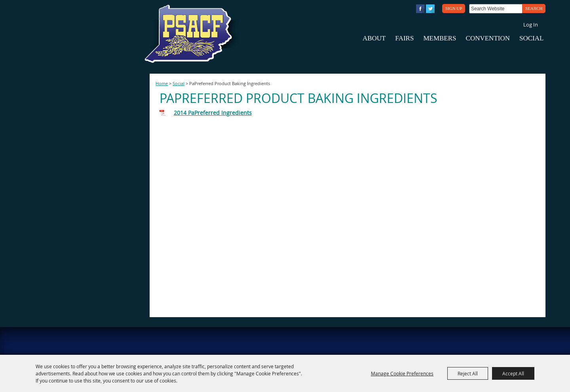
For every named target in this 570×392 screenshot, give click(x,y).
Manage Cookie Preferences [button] (402, 373)
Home (162, 84)
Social (531, 38)
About (374, 38)
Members (440, 38)
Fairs (404, 38)
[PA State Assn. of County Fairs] (192, 34)
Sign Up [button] (454, 8)
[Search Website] (496, 9)
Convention (488, 38)
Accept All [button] (513, 373)
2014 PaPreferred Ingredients (213, 113)
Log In (531, 25)
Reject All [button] (468, 373)
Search (534, 8)
